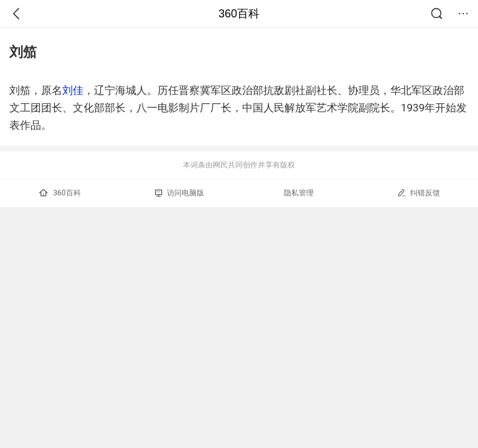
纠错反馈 (419, 193)
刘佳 (73, 90)
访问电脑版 (180, 193)
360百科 (239, 14)
